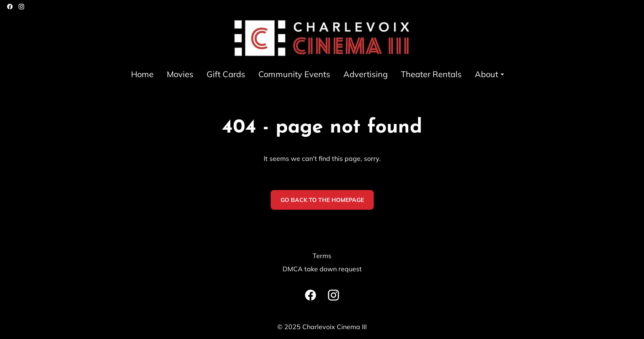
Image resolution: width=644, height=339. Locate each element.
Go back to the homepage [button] (322, 200)
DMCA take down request (322, 269)
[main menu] (319, 74)
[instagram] (21, 7)
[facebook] (10, 7)
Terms (322, 256)
